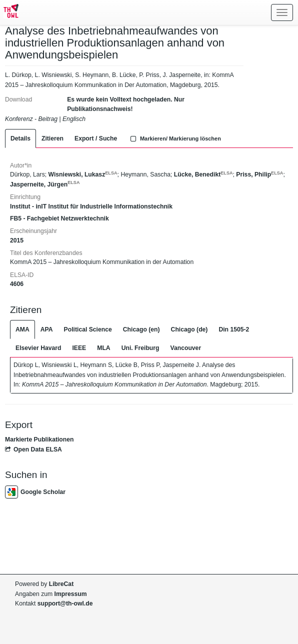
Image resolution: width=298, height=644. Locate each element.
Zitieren (52, 138)
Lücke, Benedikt (203, 174)
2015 (17, 240)
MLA (103, 348)
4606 (17, 284)
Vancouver (186, 348)
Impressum (71, 594)
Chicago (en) (141, 329)
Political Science (88, 329)
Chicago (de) (189, 329)
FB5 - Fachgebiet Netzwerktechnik (59, 218)
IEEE (79, 348)
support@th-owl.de (65, 603)
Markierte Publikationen (39, 439)
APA (47, 329)
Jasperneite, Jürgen (45, 184)
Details (20, 138)
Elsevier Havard (38, 348)
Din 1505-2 (234, 329)
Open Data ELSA (33, 449)
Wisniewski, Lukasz (83, 174)
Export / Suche (96, 138)
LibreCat (61, 584)
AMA (22, 329)
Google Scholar (35, 492)
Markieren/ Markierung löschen (174, 138)
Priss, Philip (259, 174)
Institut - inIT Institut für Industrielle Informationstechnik (91, 206)
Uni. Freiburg (140, 348)
